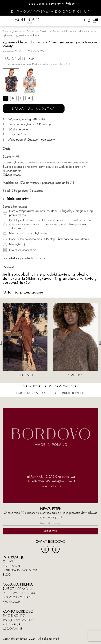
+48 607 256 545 (31, 393)
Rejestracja (12, 624)
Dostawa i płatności (20, 593)
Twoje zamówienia (19, 620)
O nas (8, 562)
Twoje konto (14, 616)
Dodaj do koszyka (34, 109)
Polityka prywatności (21, 570)
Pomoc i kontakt (17, 597)
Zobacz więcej (12, 175)
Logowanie (12, 629)
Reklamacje (12, 602)
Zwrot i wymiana (18, 589)
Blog (7, 575)
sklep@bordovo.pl (69, 393)
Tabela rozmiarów (16, 199)
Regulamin (11, 566)
